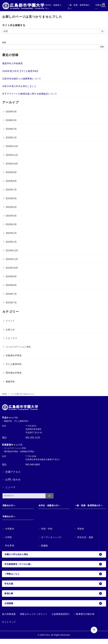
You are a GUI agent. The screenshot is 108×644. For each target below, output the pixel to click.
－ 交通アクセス (11, 472)
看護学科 (10, 382)
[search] (102, 31)
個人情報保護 (9, 619)
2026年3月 (11, 120)
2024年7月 (11, 294)
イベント (10, 321)
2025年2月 (11, 233)
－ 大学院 (7, 541)
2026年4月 (11, 112)
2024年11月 (12, 259)
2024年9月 (11, 276)
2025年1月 (11, 242)
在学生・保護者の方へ (51, 506)
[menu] (103, 6)
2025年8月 (11, 181)
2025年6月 (11, 198)
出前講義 (54, 608)
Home (5, 394)
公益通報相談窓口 (61, 619)
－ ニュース (9, 487)
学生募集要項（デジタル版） (54, 569)
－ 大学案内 (8, 533)
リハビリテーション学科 (18, 347)
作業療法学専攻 (14, 356)
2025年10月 (12, 164)
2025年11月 (12, 155)
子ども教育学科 (14, 364)
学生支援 (54, 588)
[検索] (54, 31)
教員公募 (54, 598)
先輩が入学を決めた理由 (54, 559)
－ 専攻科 (80, 533)
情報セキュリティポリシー (34, 619)
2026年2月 (11, 129)
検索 (4, 42)
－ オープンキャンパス (51, 541)
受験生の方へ (10, 506)
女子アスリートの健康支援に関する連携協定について (30, 94)
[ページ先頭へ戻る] (73, 608)
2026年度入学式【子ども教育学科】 (21, 71)
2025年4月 (11, 216)
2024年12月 (12, 251)
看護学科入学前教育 (13, 63)
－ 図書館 (43, 550)
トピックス (11, 338)
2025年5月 (11, 207)
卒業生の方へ (10, 521)
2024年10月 (12, 268)
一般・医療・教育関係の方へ (89, 507)
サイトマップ (9, 627)
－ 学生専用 (8, 550)
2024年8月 (11, 285)
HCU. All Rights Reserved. (58, 640)
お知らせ (10, 330)
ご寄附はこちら (54, 579)
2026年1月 (11, 138)
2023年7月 (11, 303)
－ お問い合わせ (11, 480)
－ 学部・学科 (46, 533)
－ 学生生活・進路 (84, 541)
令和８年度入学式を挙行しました (19, 86)
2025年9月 (11, 172)
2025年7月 (11, 190)
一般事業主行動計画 (84, 619)
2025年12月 (12, 146)
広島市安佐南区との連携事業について (22, 79)
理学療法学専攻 (14, 373)
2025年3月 (11, 224)
